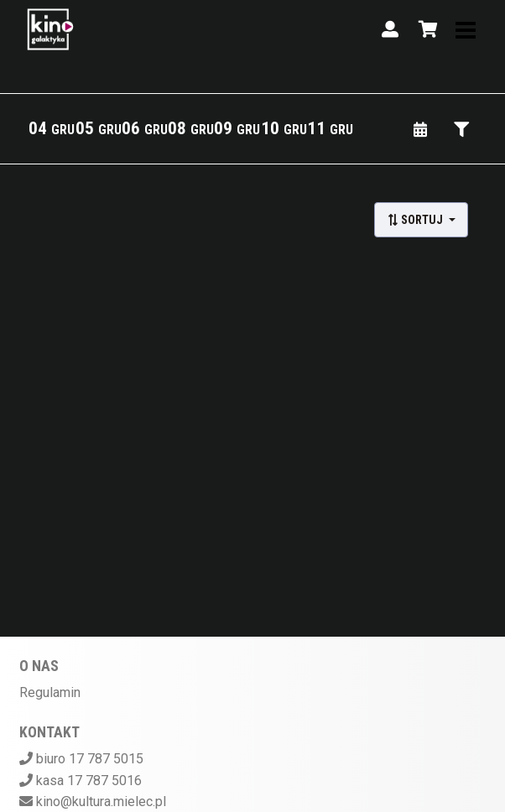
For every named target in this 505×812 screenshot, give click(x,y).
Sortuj (416, 220)
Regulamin (50, 692)
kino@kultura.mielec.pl (101, 802)
